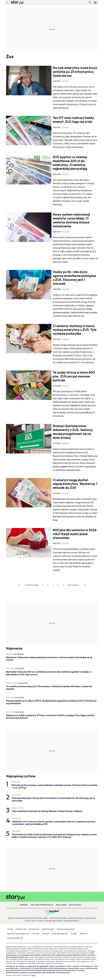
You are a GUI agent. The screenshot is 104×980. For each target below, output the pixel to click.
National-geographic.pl (18, 934)
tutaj (33, 975)
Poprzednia (31, 585)
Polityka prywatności (42, 905)
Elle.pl (10, 929)
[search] (90, 3)
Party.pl (36, 934)
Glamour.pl (21, 929)
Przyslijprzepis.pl (60, 934)
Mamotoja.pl (48, 929)
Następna (74, 585)
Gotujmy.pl (34, 929)
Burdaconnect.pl (15, 938)
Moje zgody (75, 905)
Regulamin (61, 905)
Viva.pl (74, 934)
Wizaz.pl (84, 934)
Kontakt (24, 905)
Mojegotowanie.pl (66, 929)
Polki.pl (46, 934)
